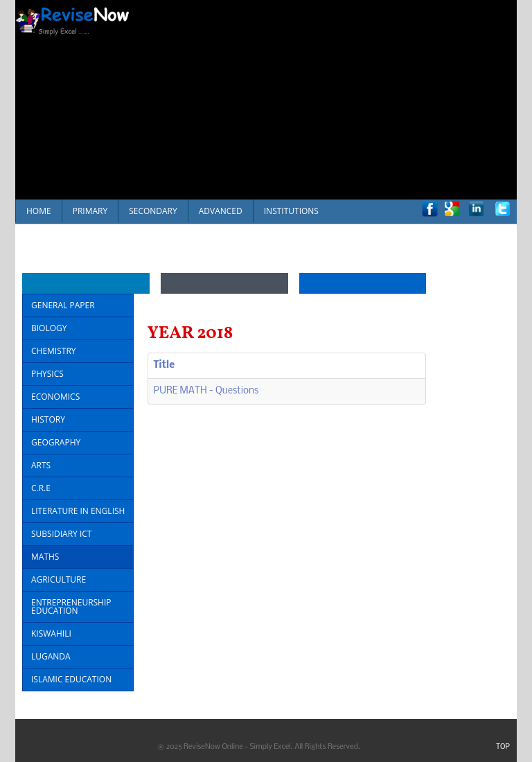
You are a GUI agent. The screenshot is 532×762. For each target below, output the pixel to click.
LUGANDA (51, 656)
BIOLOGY (49, 328)
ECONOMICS (55, 397)
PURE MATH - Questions (206, 391)
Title (164, 365)
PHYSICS (47, 374)
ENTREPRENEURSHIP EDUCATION (71, 606)
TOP (503, 747)
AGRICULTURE (59, 579)
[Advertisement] (338, 97)
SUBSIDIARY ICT (61, 534)
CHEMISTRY (54, 351)
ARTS (41, 465)
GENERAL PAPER (63, 305)
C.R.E (41, 488)
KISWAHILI (51, 633)
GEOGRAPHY (56, 442)
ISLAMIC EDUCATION (71, 679)
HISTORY (48, 419)
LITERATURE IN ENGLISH (78, 511)
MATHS (45, 557)
